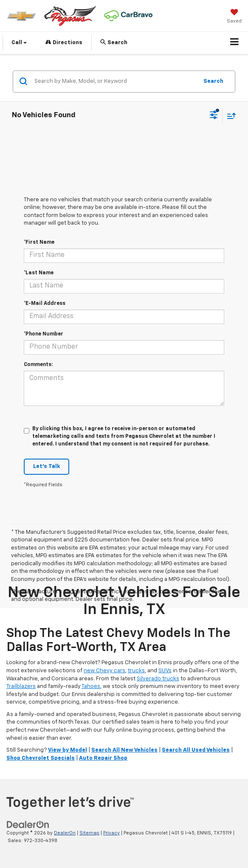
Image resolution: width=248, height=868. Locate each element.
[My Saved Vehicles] (234, 17)
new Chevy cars (104, 671)
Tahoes (91, 686)
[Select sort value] (229, 116)
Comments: (38, 365)
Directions (64, 42)
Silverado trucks (158, 679)
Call (19, 43)
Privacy (111, 833)
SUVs (165, 671)
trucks (136, 671)
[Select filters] (214, 116)
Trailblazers (21, 686)
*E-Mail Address (45, 304)
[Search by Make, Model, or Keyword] (115, 82)
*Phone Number (44, 334)
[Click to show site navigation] (235, 43)
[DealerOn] (28, 824)
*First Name (39, 242)
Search (213, 81)
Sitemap (89, 833)
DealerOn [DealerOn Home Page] (65, 833)
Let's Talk (46, 466)
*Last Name (39, 273)
